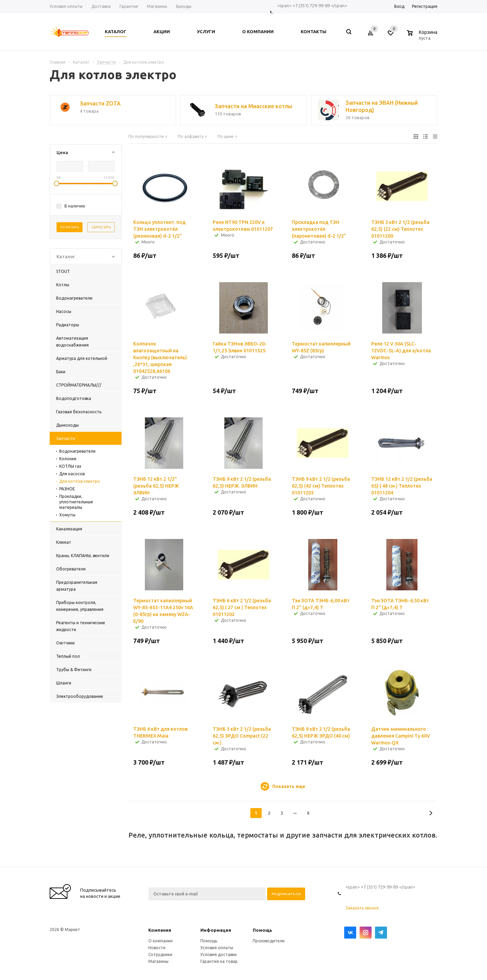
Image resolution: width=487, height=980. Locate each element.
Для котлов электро (80, 481)
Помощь (263, 930)
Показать (70, 227)
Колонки (68, 459)
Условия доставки (218, 954)
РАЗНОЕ (67, 489)
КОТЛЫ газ (70, 466)
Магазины (158, 961)
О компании (160, 941)
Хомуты (67, 515)
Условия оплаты (217, 948)
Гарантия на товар (219, 961)
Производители (269, 941)
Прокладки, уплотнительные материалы (76, 502)
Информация (216, 930)
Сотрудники (160, 954)
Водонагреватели (77, 451)
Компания (160, 930)
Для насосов (72, 474)
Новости (157, 948)
